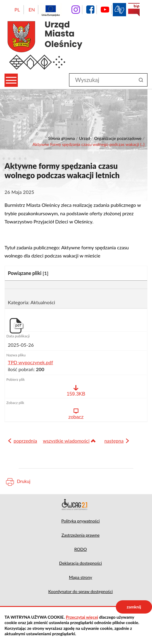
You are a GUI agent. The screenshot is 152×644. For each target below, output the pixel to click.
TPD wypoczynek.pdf (30, 362)
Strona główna (62, 138)
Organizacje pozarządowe (118, 138)
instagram (76, 10)
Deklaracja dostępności (76, 504)
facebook (90, 10)
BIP (134, 10)
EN (32, 9)
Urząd (84, 138)
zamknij (134, 607)
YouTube (105, 10)
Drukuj (24, 481)
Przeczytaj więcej (82, 617)
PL (17, 9)
